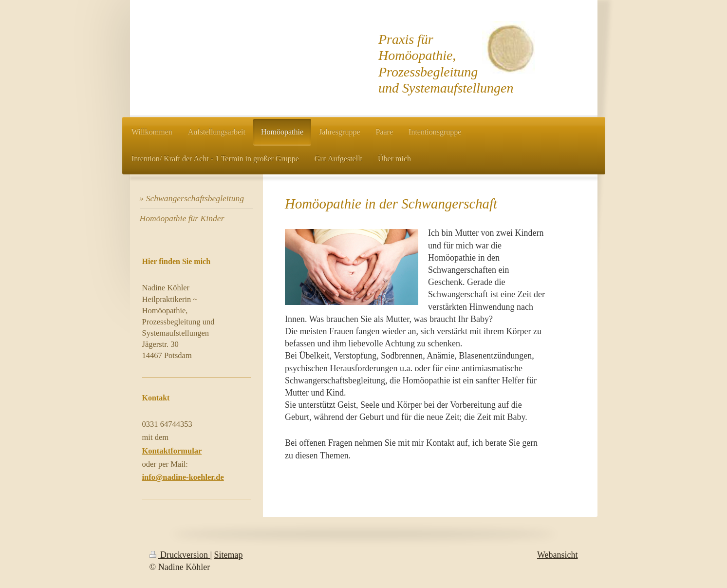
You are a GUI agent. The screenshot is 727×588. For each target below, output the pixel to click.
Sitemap (229, 555)
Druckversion (180, 555)
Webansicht (558, 555)
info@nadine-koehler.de (183, 477)
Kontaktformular (172, 451)
